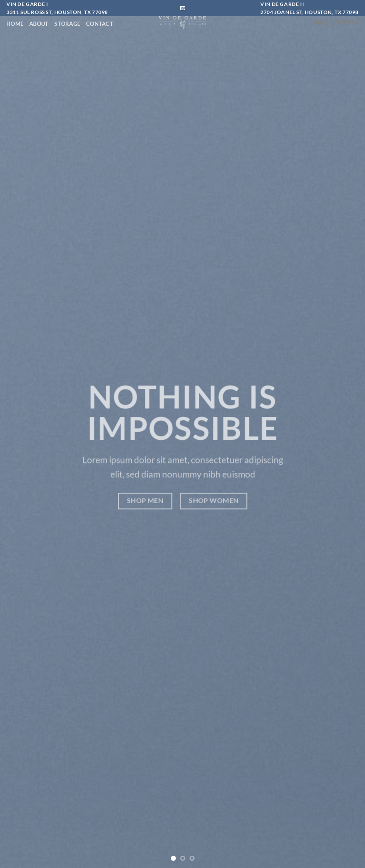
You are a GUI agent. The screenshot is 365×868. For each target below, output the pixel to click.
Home (15, 24)
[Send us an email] (183, 8)
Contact (100, 24)
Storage (67, 24)
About (39, 24)
